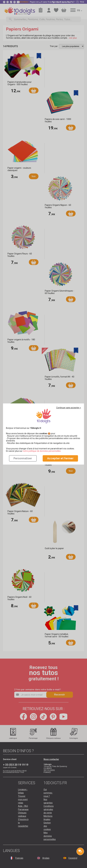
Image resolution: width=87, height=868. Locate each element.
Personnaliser (23, 458)
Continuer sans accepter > (69, 408)
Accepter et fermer (60, 458)
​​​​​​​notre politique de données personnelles (42, 451)
